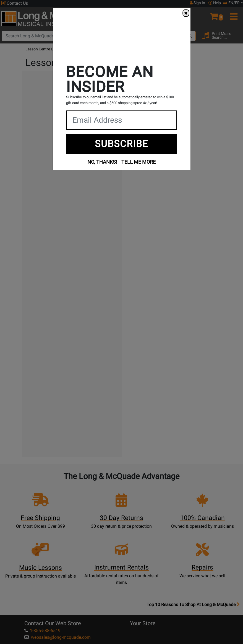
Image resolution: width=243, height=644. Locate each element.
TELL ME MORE (139, 162)
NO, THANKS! (102, 162)
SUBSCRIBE (121, 144)
